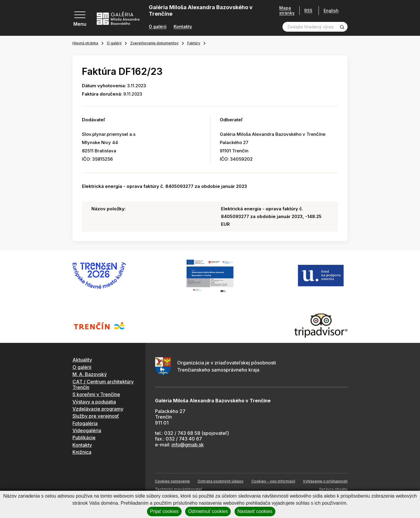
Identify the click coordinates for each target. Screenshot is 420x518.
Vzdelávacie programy (98, 409)
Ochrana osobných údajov (220, 481)
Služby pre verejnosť (96, 416)
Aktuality (82, 360)
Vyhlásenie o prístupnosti (325, 481)
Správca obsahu (333, 489)
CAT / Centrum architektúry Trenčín (103, 384)
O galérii (158, 27)
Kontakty (183, 27)
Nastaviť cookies (255, 511)
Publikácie (84, 438)
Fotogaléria (85, 423)
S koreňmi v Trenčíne (96, 394)
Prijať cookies (164, 511)
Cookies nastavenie (172, 481)
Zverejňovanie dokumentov (154, 43)
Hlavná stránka (85, 43)
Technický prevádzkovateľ (178, 489)
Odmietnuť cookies (208, 511)
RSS (308, 11)
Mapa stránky (287, 11)
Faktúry (194, 43)
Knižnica (82, 452)
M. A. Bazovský (90, 374)
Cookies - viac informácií (273, 481)
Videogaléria (87, 430)
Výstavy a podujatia (94, 402)
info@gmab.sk (188, 445)
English (331, 11)
